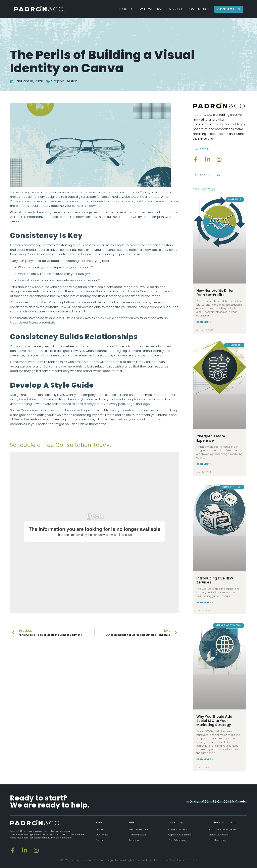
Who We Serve (151, 9)
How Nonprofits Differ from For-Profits (215, 293)
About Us (126, 9)
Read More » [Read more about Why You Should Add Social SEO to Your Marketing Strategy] (204, 759)
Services (176, 9)
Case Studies (200, 9)
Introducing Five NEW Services (215, 580)
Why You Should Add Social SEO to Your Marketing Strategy (214, 721)
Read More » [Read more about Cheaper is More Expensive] (204, 464)
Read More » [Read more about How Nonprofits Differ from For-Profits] (204, 322)
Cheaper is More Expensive (211, 438)
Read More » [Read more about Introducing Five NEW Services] (204, 602)
